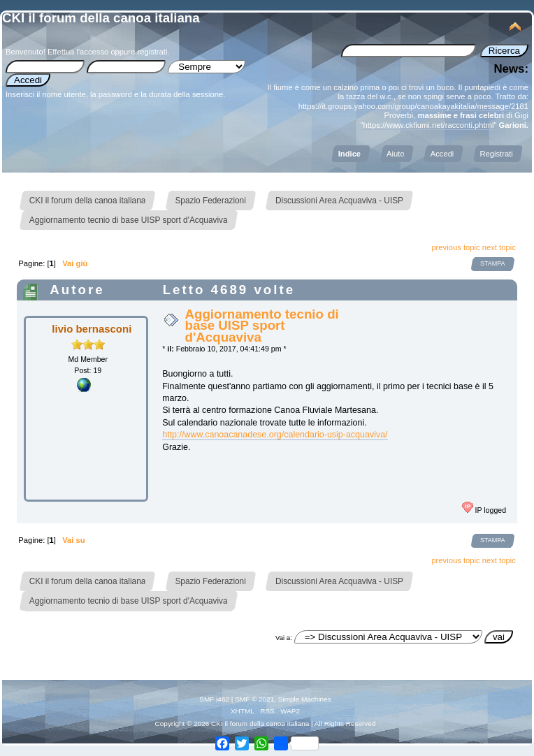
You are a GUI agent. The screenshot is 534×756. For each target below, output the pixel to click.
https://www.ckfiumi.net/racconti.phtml (428, 125)
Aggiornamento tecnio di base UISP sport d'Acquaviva (261, 325)
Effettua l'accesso (78, 52)
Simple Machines (305, 699)
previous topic (455, 247)
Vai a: (284, 638)
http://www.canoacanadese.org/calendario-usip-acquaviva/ (275, 435)
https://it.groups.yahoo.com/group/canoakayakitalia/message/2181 (413, 106)
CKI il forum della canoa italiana (101, 18)
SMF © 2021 (254, 699)
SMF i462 (214, 699)
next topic (499, 247)
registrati (152, 52)
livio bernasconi (92, 329)
